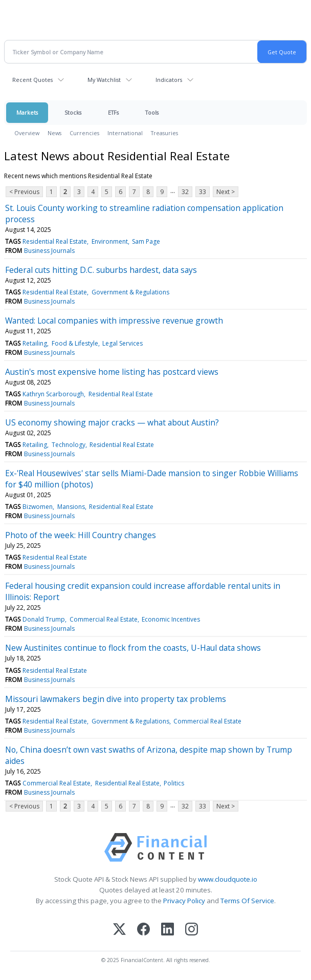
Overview (27, 133)
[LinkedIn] (168, 930)
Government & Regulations (130, 292)
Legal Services (123, 343)
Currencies (84, 133)
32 (185, 192)
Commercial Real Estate (104, 619)
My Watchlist (104, 80)
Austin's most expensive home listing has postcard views (112, 372)
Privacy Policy (184, 901)
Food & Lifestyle (75, 343)
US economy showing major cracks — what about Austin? (112, 422)
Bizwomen (38, 507)
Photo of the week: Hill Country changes (81, 535)
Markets (27, 112)
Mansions (71, 507)
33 (203, 192)
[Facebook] (143, 930)
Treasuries (164, 133)
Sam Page (146, 241)
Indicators (169, 80)
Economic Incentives (171, 619)
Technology (69, 445)
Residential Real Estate (55, 241)
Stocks (73, 112)
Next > (226, 192)
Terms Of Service (247, 901)
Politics (174, 783)
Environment (110, 241)
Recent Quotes (32, 80)
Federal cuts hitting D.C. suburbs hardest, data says (101, 270)
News (54, 133)
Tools (152, 112)
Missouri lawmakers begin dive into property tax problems (116, 699)
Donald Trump (44, 619)
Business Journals (49, 251)
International (125, 133)
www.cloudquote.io (228, 879)
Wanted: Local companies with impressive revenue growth (114, 321)
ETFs (113, 112)
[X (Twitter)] (119, 930)
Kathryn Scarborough (53, 394)
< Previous (24, 192)
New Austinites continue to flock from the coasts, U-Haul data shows (133, 648)
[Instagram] (192, 930)
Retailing (35, 343)
